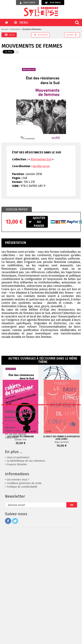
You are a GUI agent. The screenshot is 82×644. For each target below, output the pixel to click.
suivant (71, 35)
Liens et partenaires (18, 550)
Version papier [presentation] (17, 210)
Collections (15, 29)
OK (72, 598)
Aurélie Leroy (41, 166)
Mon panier (53, 3)
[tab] (17, 210)
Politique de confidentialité (22, 580)
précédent (41, 35)
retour (10, 35)
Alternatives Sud (41, 159)
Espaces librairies (17, 557)
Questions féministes (32, 29)
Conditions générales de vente (24, 576)
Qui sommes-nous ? (18, 572)
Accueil (5, 29)
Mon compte (27, 3)
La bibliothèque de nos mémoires (26, 554)
